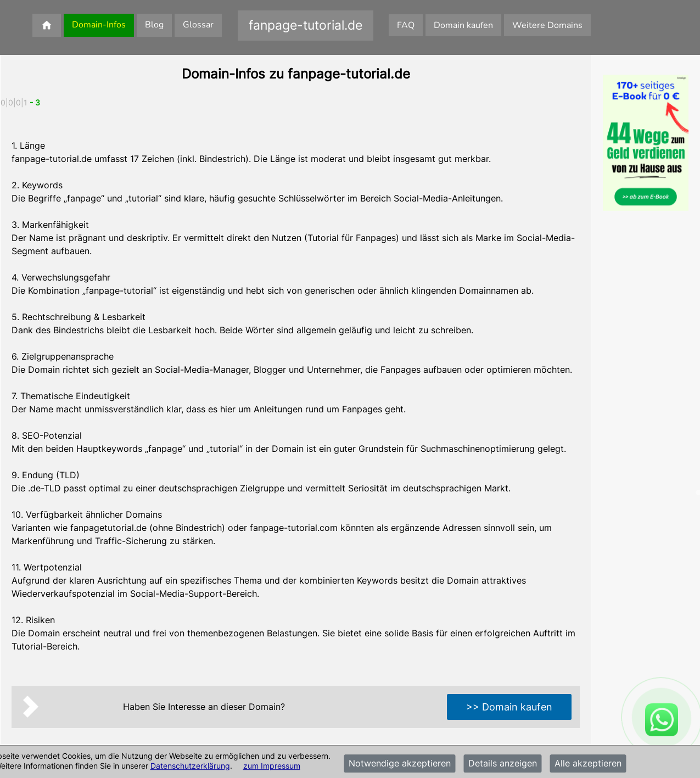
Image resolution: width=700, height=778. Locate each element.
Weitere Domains (547, 25)
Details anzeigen (503, 764)
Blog (154, 25)
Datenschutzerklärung (190, 766)
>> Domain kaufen (509, 707)
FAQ (406, 25)
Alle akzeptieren (588, 764)
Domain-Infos (99, 25)
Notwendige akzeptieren (400, 764)
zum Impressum (272, 766)
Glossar (198, 25)
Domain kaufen (463, 25)
